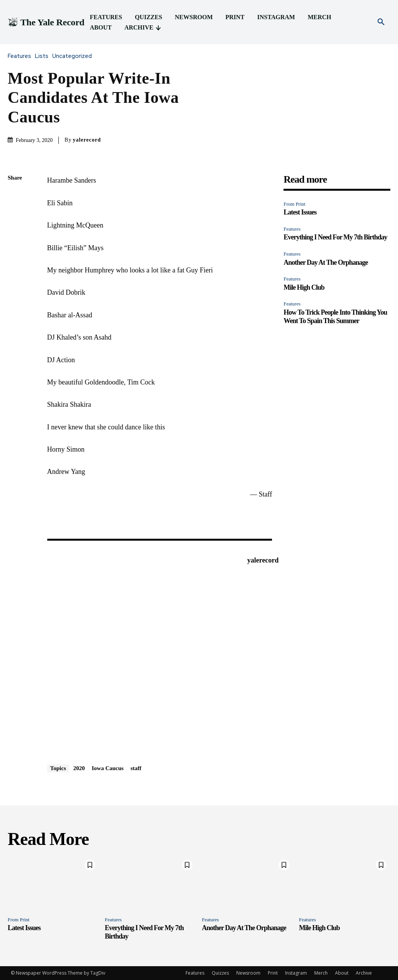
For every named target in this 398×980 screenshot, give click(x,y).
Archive (364, 973)
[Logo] (46, 22)
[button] (381, 22)
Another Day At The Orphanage (326, 262)
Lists (44, 56)
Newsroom (248, 973)
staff (136, 768)
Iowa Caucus (108, 768)
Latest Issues (300, 212)
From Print (294, 204)
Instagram (296, 973)
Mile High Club (304, 287)
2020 (79, 768)
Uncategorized (74, 56)
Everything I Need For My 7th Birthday (335, 237)
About (342, 973)
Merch (321, 973)
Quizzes (220, 973)
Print (273, 973)
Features (21, 56)
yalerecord (87, 140)
